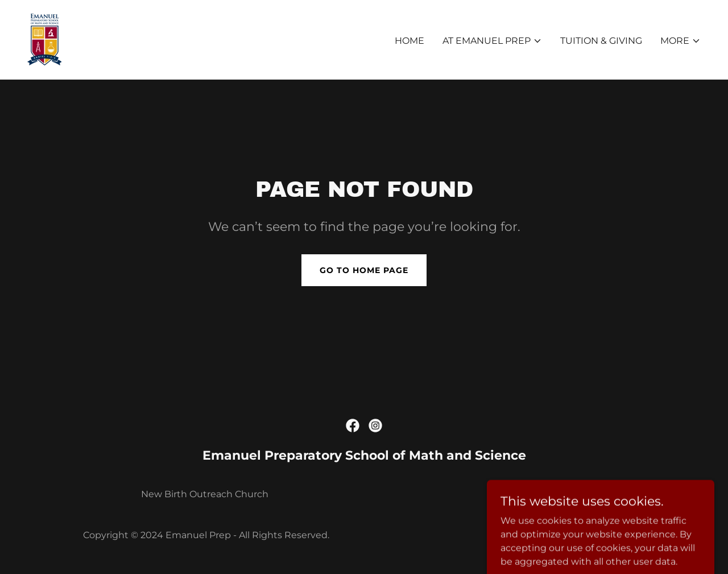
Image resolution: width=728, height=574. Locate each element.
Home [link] (409, 41)
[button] (492, 41)
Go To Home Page (364, 270)
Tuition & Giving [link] (601, 41)
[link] (44, 39)
